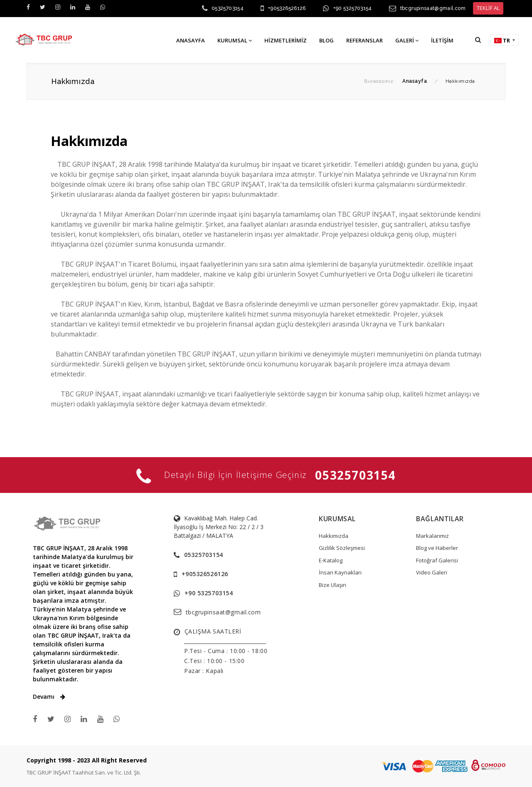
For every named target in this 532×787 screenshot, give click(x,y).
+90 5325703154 (353, 8)
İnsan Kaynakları (340, 572)
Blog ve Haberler (437, 548)
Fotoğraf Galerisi (437, 560)
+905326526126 (287, 8)
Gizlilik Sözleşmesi (342, 548)
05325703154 (228, 8)
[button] (478, 40)
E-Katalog (331, 560)
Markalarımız (432, 536)
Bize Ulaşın (332, 585)
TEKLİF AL (488, 8)
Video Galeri (432, 572)
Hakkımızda (334, 536)
